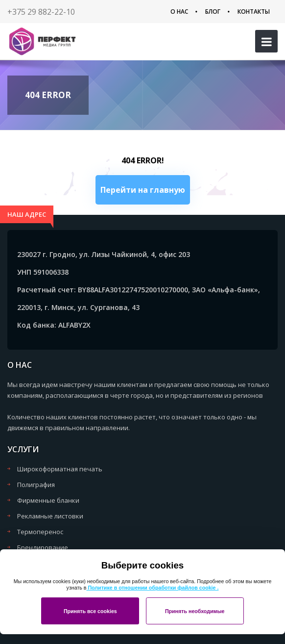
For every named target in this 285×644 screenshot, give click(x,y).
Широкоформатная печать (60, 469)
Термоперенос (40, 532)
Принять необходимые (195, 611)
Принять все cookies (90, 611)
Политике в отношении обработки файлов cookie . (152, 588)
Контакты (254, 12)
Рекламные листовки (50, 516)
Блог (213, 12)
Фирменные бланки (48, 500)
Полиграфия (36, 485)
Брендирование (43, 547)
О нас (179, 12)
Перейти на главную (143, 190)
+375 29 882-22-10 (41, 12)
